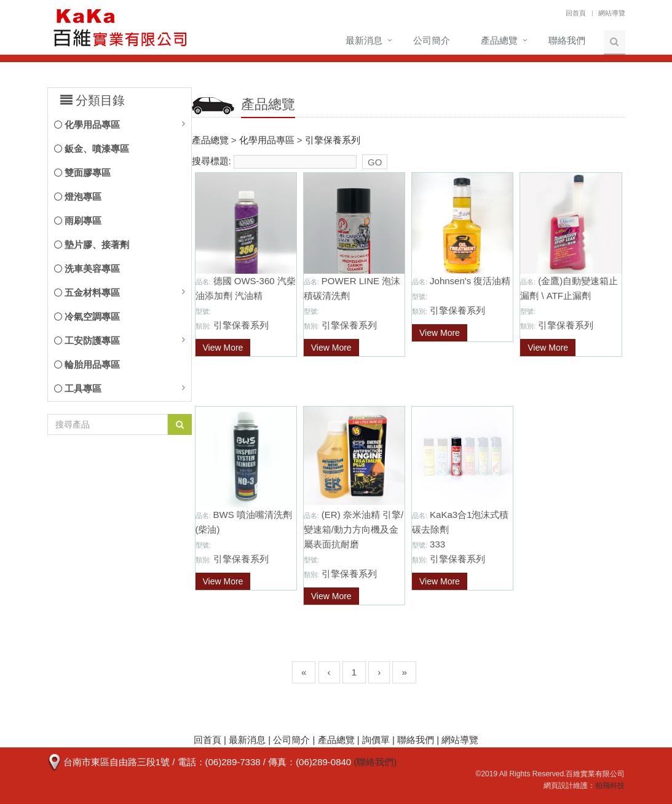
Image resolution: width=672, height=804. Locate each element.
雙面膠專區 (82, 173)
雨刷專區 (78, 221)
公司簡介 (432, 40)
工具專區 (78, 388)
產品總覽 (499, 40)
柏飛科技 (610, 786)
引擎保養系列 (333, 140)
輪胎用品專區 (87, 364)
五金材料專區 (87, 293)
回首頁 (576, 13)
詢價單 (376, 740)
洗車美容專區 (87, 269)
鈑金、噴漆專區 (92, 149)
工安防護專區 (87, 340)
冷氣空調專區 (87, 316)
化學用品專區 (87, 125)
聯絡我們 (567, 40)
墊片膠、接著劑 (92, 245)
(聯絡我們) (375, 762)
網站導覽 (612, 13)
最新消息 (364, 40)
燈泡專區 (78, 197)
